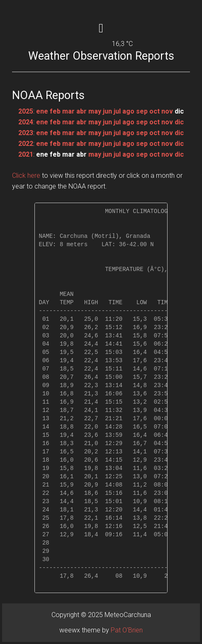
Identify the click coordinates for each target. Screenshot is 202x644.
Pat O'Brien (127, 630)
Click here (26, 176)
